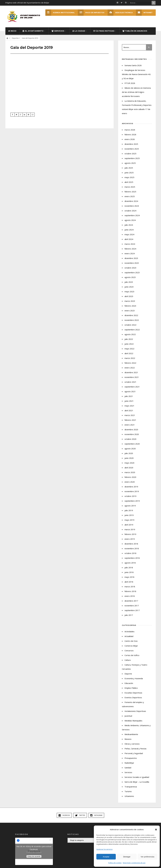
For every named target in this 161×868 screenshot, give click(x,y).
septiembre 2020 (132, 445)
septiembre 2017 (132, 611)
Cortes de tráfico (132, 656)
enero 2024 (130, 254)
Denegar (127, 857)
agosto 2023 (130, 278)
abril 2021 (129, 411)
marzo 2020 (130, 473)
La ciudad (79, 32)
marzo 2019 (130, 530)
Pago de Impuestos (91, 13)
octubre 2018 (130, 554)
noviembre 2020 (132, 435)
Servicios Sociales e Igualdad (137, 778)
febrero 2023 (130, 307)
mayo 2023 (129, 292)
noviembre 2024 (132, 207)
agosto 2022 (130, 335)
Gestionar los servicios (104, 849)
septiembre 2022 (132, 330)
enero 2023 (130, 311)
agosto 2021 (130, 392)
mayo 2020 (129, 464)
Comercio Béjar (131, 647)
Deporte (128, 675)
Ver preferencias (148, 857)
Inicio (12, 32)
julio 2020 (129, 454)
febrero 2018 (130, 592)
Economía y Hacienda (134, 679)
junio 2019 (129, 516)
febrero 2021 (130, 421)
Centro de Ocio (131, 642)
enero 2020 (130, 483)
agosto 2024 (130, 221)
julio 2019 (129, 511)
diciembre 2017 (131, 602)
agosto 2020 (130, 449)
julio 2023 (129, 283)
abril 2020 (129, 468)
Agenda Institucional (60, 13)
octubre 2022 (130, 326)
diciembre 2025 (131, 145)
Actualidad (129, 637)
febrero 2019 (130, 535)
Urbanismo (129, 797)
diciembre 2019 (131, 487)
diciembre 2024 (131, 202)
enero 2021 (130, 426)
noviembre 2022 (132, 321)
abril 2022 (129, 354)
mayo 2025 (129, 178)
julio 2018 (129, 568)
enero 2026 (130, 140)
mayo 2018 (129, 578)
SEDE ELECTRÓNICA (120, 13)
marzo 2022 (130, 359)
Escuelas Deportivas (133, 694)
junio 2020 (129, 459)
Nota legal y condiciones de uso (134, 863)
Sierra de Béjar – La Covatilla (137, 783)
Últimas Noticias (104, 32)
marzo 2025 (130, 188)
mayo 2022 (129, 349)
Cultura (128, 661)
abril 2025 (129, 183)
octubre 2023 (130, 269)
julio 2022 (129, 340)
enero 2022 (130, 369)
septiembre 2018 (132, 559)
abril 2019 (129, 526)
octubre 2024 (130, 211)
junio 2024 (129, 231)
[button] (156, 830)
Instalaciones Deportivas (135, 712)
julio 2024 (129, 226)
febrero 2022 (130, 364)
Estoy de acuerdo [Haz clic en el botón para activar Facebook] (34, 857)
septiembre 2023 (132, 273)
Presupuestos (131, 759)
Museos (128, 740)
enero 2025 (130, 197)
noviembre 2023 (132, 264)
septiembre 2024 (132, 216)
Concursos (129, 651)
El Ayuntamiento (33, 32)
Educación (129, 684)
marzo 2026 (130, 131)
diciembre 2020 (131, 430)
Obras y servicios (132, 745)
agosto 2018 (130, 564)
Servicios (58, 32)
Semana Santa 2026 (133, 66)
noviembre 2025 (132, 150)
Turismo (128, 792)
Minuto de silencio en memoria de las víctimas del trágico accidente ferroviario (136, 93)
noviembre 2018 (132, 549)
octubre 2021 (130, 383)
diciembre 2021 (131, 373)
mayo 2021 (129, 407)
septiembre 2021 (132, 388)
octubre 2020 (130, 440)
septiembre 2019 (132, 502)
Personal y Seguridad (134, 754)
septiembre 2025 (132, 159)
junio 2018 (129, 573)
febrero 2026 (130, 135)
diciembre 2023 (131, 259)
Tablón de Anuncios (135, 32)
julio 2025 (129, 169)
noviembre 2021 (132, 378)
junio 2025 (129, 173)
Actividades (129, 632)
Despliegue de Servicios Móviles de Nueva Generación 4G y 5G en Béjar (136, 75)
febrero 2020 (130, 478)
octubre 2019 (130, 497)
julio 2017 (129, 616)
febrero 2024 (130, 250)
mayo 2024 (129, 235)
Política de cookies (115, 863)
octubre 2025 (130, 154)
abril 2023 (129, 297)
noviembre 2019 (132, 492)
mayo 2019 (129, 521)
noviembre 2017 (132, 606)
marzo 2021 (130, 416)
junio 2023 (129, 288)
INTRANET (144, 13)
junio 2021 (129, 402)
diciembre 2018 (131, 545)
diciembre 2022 (131, 316)
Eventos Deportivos (133, 698)
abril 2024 (129, 240)
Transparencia (131, 787)
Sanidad (128, 768)
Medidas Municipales (133, 721)
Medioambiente (131, 735)
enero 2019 (130, 540)
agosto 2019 (130, 507)
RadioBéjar (129, 764)
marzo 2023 (130, 302)
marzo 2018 (130, 587)
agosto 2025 (130, 164)
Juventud (128, 717)
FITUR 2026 (130, 84)
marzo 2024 (130, 245)
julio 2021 (129, 397)
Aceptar (106, 857)
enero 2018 (130, 597)
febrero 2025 (130, 192)
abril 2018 (129, 583)
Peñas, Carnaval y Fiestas (136, 749)
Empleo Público (131, 689)
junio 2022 (129, 345)
